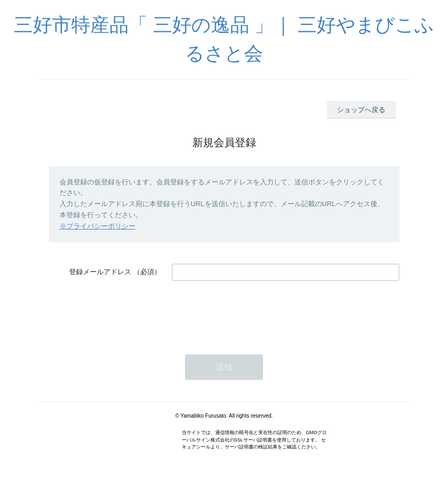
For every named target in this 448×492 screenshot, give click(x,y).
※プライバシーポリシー (98, 226)
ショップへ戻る (361, 110)
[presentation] (252, 312)
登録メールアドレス (100, 272)
